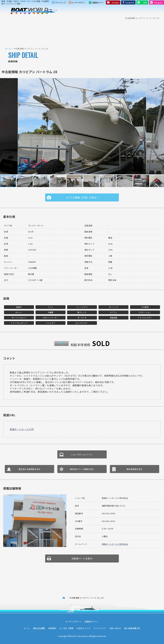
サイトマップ (60, 2)
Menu (160, 11)
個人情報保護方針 (132, 628)
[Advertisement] (82, 31)
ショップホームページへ (82, 454)
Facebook (130, 2)
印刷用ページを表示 (82, 559)
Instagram (158, 2)
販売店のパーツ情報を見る (82, 469)
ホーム (8, 49)
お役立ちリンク (84, 628)
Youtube (115, 2)
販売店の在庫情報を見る (30, 469)
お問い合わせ (115, 628)
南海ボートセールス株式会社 (115, 544)
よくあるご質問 (66, 628)
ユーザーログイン (79, 2)
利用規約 (52, 628)
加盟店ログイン (98, 2)
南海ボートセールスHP (22, 429)
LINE (145, 2)
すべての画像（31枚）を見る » (82, 197)
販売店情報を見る (135, 469)
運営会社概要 (39, 628)
